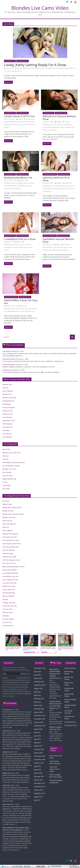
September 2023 (40, 685)
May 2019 (37, 739)
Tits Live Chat (7, 609)
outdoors (14, 682)
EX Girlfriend (7, 404)
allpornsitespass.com (22, 680)
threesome (6, 691)
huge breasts (26, 678)
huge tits (50, 188)
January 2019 (38, 753)
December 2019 (40, 716)
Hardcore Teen (8, 414)
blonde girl (67, 245)
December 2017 (40, 783)
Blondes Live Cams (9, 517)
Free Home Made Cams (11, 547)
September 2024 (40, 668)
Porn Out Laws (8, 476)
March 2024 (38, 678)
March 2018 (38, 773)
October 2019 (39, 722)
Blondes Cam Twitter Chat (11, 453)
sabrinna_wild (64, 188)
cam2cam (66, 125)
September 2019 (40, 726)
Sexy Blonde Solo (23, 61)
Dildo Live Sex (7, 521)
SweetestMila (11, 311)
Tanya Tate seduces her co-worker (55, 769)
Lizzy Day (6, 710)
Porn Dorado (7, 472)
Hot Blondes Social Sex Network (14, 462)
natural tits (20, 186)
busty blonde (61, 186)
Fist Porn (6, 459)
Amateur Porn (7, 384)
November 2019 (40, 719)
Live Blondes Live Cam (10, 576)
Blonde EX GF (7, 394)
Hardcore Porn (7, 411)
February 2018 (39, 776)
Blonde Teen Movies (50, 236)
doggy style (28, 694)
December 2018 (40, 756)
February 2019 (39, 749)
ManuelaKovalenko (9, 359)
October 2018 (39, 763)
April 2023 (37, 695)
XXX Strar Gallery (8, 619)
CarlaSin (32, 122)
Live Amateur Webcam (10, 573)
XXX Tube (57, 663)
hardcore (13, 673)
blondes (14, 689)
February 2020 (39, 709)
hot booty (55, 68)
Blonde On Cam (8, 511)
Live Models (11, 703)
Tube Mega (6, 485)
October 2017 (39, 790)
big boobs (68, 183)
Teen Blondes (7, 437)
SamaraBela (7, 351)
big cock (5, 678)
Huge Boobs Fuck (9, 421)
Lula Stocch (6, 731)
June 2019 (37, 736)
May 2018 (37, 766)
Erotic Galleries (8, 530)
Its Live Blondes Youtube (11, 466)
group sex (20, 689)
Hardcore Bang (8, 553)
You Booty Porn (8, 626)
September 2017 (40, 793)
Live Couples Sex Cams (10, 580)
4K (8, 687)
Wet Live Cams (8, 612)
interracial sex (6, 689)
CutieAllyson (8, 247)
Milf (18, 682)
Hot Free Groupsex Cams (11, 560)
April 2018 (37, 770)
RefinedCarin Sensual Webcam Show (59, 118)
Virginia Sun (6, 773)
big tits (5, 667)
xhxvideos (6, 616)
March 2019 (38, 746)
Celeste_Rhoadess (9, 364)
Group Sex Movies (9, 407)
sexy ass (23, 124)
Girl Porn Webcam (9, 550)
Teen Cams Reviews (15, 345)
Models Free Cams (9, 586)
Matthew (19, 68)
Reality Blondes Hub (9, 479)
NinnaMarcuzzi (8, 370)
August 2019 (38, 729)
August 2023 (38, 688)
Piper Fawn (6, 804)
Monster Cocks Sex (9, 469)
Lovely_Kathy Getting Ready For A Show (35, 65)
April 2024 (37, 675)
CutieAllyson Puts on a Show (20, 239)
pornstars (6, 685)
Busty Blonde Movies (50, 174)
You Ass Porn (7, 622)
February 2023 (39, 699)
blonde (67, 122)
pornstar (12, 680)
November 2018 (40, 760)
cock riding (15, 685)
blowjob (9, 682)
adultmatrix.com (25, 674)
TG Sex (5, 482)
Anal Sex (5, 388)
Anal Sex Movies (70, 668)
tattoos (12, 188)
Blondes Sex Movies (9, 398)
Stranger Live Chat (9, 603)
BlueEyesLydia (22, 183)
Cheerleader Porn (8, 401)
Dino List (6, 456)
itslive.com (16, 668)
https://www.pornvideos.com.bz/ (14, 567)
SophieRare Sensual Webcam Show (58, 240)
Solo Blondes (7, 434)
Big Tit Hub (6, 449)
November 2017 (40, 787)
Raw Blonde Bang (9, 593)
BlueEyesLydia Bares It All (18, 178)
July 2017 (37, 800)
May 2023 (37, 692)
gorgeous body (9, 124)
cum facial (23, 670)
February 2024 (39, 682)
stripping (7, 188)
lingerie (61, 68)
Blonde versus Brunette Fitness (13, 514)
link (78, 835)
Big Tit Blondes (8, 391)
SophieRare (56, 250)
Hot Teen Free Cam (9, 563)
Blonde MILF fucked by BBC (12, 508)
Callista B (6, 752)
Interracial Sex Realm (10, 570)
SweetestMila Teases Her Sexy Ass (21, 301)
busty (22, 687)
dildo (6, 186)
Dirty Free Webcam (9, 524)
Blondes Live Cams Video (40, 8)
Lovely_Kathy (68, 68)
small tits (29, 124)
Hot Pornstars (7, 417)
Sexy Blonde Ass (10, 61)
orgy (25, 691)
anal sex (11, 687)
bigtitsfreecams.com (10, 694)
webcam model (30, 311)
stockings (13, 71)
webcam (19, 71)
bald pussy (20, 694)
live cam (22, 685)
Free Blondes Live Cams (11, 540)
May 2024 (37, 671)
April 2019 (37, 743)
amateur (28, 68)
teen (61, 250)
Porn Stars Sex (7, 427)
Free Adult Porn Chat (10, 537)
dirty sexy (6, 527)
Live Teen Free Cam (9, 583)
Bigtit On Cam (7, 504)
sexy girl (5, 599)
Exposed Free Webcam (10, 534)
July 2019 (37, 732)
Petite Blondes (7, 424)
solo (8, 71)
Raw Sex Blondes (8, 596)
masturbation (12, 186)
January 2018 (38, 780)
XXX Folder (6, 489)
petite (49, 127)
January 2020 (38, 712)
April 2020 (37, 702)
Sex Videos (6, 430)
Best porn (6, 501)
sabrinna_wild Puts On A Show (56, 179)
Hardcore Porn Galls (9, 557)
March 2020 (38, 705)
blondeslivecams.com (38, 68)
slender (68, 127)
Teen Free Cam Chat (10, 606)
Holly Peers (6, 785)
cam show (48, 68)
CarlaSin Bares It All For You (19, 116)
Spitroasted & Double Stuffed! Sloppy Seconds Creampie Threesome (55, 674)
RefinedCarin (55, 127)
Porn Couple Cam (8, 590)
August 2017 (38, 797)
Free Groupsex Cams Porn (11, 544)
